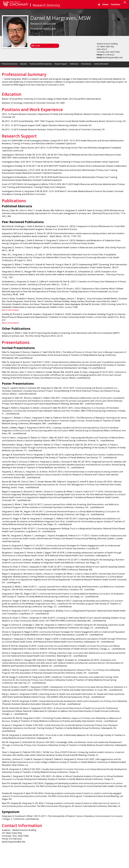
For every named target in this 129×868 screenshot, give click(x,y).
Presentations (86, 64)
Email (37, 46)
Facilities (116, 4)
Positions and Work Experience (41, 64)
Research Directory (46, 5)
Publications (74, 64)
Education (24, 64)
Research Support (61, 64)
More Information (10, 310)
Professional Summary (9, 64)
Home (105, 4)
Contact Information (101, 64)
